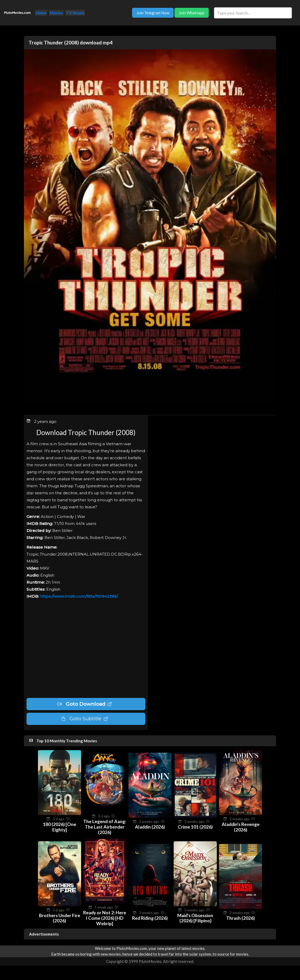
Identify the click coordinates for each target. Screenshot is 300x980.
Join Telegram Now (153, 13)
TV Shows (75, 13)
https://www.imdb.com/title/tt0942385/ (79, 596)
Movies (56, 13)
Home (41, 13)
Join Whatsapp (192, 13)
